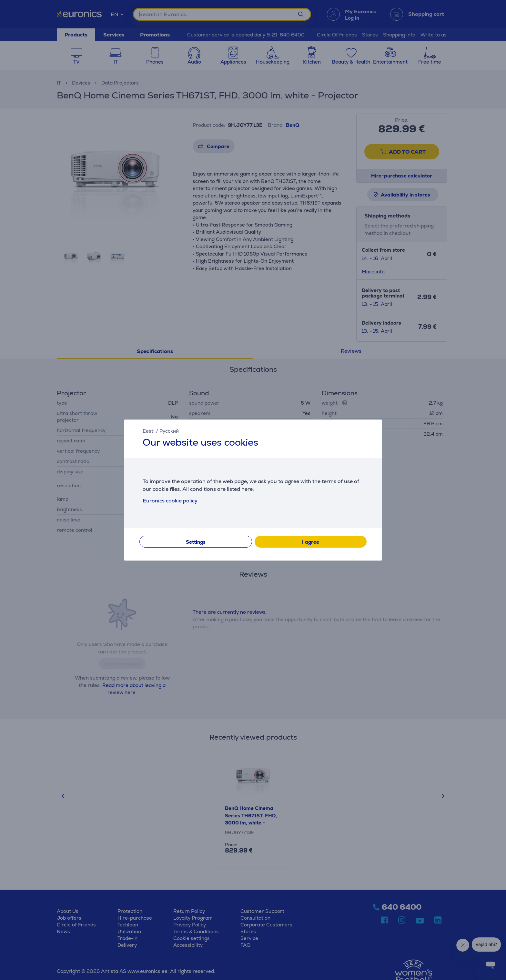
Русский (169, 431)
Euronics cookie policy (170, 501)
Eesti (149, 431)
